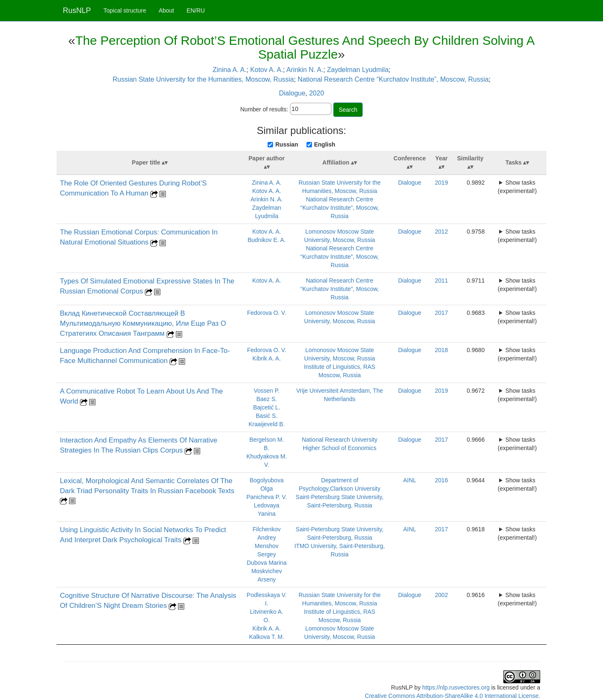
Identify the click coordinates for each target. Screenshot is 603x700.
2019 (442, 183)
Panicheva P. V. (267, 497)
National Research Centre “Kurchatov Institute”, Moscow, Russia (393, 79)
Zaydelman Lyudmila (358, 70)
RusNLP (77, 10)
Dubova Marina (267, 563)
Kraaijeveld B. (267, 424)
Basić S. (267, 416)
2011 (442, 281)
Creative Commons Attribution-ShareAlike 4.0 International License (452, 696)
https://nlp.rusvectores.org (456, 687)
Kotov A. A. (267, 70)
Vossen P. (267, 391)
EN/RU (196, 10)
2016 (442, 480)
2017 (442, 313)
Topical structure (125, 10)
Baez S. (267, 399)
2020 (317, 93)
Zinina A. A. (230, 70)
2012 (442, 232)
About (166, 10)
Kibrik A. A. (267, 358)
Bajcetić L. (267, 407)
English (325, 144)
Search (348, 110)
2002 (442, 595)
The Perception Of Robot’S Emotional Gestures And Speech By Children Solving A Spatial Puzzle (305, 47)
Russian (286, 144)
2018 (442, 350)
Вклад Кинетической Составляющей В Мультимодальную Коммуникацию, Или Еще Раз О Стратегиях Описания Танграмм (143, 323)
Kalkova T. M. (267, 637)
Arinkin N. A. (305, 70)
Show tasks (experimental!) (517, 187)
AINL (410, 480)
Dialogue (292, 93)
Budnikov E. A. (267, 240)
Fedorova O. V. (267, 313)
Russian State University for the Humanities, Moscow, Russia (203, 79)
